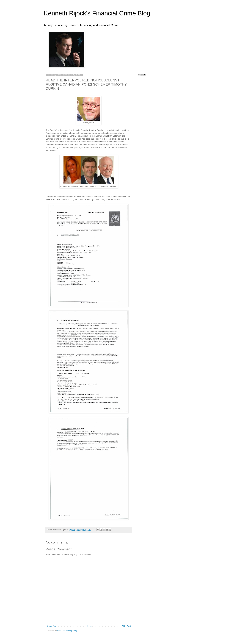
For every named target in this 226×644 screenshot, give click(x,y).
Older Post (126, 626)
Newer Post (51, 626)
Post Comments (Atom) (67, 631)
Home (89, 626)
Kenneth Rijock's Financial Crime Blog (97, 13)
